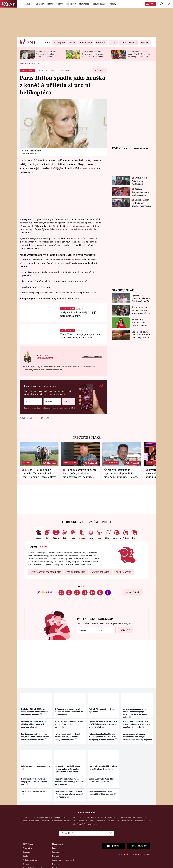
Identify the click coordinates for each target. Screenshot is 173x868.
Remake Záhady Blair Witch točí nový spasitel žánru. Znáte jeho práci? (34, 782)
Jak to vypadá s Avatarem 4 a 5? (34, 793)
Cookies (26, 864)
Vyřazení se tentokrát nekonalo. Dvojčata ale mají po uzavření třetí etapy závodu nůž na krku (141, 298)
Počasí (100, 817)
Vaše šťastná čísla (85, 586)
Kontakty (56, 856)
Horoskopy (71, 4)
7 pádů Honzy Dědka (31, 821)
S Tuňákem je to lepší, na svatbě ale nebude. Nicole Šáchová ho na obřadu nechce (69, 712)
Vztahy (50, 4)
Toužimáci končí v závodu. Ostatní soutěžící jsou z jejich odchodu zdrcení (69, 724)
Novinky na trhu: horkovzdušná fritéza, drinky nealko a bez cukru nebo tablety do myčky (136, 724)
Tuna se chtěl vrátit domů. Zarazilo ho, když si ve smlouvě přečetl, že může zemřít (80, 475)
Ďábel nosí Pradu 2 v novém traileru (36, 767)
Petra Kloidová (62, 71)
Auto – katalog (143, 817)
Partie (94, 817)
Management (57, 844)
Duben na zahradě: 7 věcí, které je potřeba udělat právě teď (103, 780)
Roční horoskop (124, 572)
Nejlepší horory (60, 817)
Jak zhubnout (30, 817)
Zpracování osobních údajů (63, 860)
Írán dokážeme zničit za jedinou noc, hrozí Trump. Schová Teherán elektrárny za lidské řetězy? (35, 737)
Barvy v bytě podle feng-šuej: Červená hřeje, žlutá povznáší (103, 793)
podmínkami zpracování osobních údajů (61, 408)
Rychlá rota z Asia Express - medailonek (139, 181)
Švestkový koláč (95, 824)
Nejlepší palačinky (79, 824)
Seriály (59, 4)
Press (54, 848)
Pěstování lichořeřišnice (105, 821)
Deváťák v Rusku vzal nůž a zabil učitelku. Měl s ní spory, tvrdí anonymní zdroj (34, 724)
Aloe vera (90, 821)
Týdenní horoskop (76, 572)
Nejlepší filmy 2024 (45, 817)
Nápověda (56, 864)
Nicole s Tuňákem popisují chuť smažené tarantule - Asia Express (140, 195)
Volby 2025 (45, 821)
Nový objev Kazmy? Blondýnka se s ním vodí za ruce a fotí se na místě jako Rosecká (69, 794)
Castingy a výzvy (59, 852)
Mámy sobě (84, 4)
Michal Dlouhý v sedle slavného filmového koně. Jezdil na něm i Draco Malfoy (39, 473)
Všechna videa (141, 148)
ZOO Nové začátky (128, 817)
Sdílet (101, 71)
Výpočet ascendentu (124, 821)
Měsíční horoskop (100, 572)
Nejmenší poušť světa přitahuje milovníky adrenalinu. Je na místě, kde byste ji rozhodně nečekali (103, 737)
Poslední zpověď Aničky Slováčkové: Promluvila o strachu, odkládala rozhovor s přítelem (47, 55)
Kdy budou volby (112, 817)
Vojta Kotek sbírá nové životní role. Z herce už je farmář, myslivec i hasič (141, 335)
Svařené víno (57, 821)
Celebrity (40, 4)
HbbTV (25, 856)
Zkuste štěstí (133, 592)
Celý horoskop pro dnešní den (46, 572)
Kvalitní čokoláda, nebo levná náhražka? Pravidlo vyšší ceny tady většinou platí (139, 55)
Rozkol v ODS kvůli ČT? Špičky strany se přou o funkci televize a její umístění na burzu (35, 712)
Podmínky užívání (30, 860)
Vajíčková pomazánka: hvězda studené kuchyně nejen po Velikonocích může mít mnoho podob (135, 713)
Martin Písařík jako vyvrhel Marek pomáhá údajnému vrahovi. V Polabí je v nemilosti (121, 475)
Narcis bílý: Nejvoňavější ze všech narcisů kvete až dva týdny (103, 768)
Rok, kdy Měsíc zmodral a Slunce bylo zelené (102, 710)
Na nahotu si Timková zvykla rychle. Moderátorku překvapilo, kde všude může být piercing (141, 323)
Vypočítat (124, 629)
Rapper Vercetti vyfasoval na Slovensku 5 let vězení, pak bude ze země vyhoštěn (69, 782)
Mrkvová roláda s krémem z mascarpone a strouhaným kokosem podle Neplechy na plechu (137, 738)
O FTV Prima (28, 844)
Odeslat (67, 400)
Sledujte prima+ (99, 4)
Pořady (113, 4)
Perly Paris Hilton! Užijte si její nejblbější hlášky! (78, 314)
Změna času (85, 817)
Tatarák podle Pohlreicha (74, 821)
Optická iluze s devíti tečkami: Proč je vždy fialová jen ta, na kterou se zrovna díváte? (103, 724)
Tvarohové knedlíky (142, 821)
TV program (73, 817)
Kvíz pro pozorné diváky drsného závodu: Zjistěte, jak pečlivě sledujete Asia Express (68, 737)
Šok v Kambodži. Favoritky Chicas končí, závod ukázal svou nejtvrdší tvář (141, 310)
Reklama (26, 852)
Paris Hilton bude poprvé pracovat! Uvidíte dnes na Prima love (81, 336)
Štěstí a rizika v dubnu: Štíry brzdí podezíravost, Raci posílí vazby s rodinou (93, 54)
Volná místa (27, 848)
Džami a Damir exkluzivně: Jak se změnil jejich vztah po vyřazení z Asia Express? (141, 206)
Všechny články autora (92, 357)
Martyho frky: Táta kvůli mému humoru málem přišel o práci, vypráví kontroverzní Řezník (68, 769)
